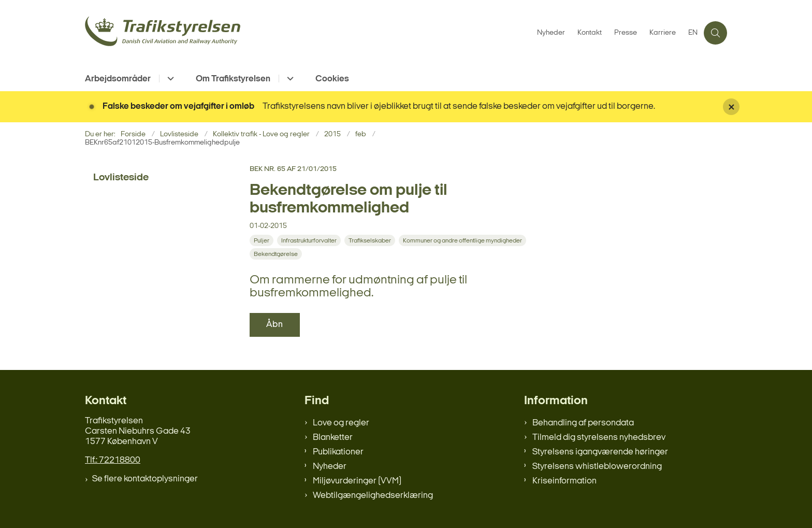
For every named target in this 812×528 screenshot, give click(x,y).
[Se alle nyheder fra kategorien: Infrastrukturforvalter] (310, 241)
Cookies (332, 79)
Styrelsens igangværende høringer (600, 452)
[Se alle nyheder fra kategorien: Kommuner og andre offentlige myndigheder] (463, 241)
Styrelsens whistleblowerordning (597, 467)
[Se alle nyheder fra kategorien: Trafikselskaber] (371, 241)
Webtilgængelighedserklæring (373, 496)
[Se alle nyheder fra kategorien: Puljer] (263, 241)
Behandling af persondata (583, 423)
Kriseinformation (564, 481)
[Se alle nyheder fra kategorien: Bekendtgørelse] (277, 254)
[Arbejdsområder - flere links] (169, 79)
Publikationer (338, 452)
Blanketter (333, 438)
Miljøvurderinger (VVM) (357, 481)
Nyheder (330, 467)
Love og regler (341, 423)
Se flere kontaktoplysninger (145, 479)
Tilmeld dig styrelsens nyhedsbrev (599, 438)
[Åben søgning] (715, 33)
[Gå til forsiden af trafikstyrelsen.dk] (308, 33)
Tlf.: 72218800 (113, 460)
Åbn (275, 325)
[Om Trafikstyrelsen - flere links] (289, 79)
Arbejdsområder (118, 79)
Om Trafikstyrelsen (233, 79)
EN (693, 33)
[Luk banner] (763, 107)
